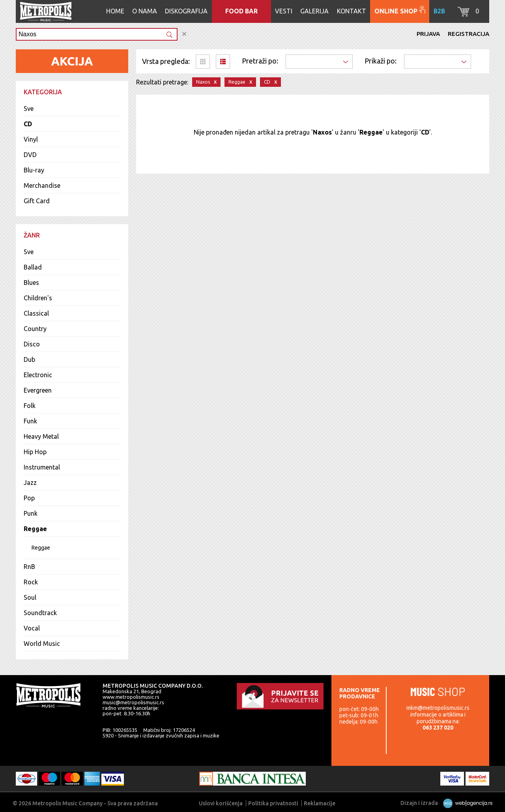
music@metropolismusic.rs (133, 702)
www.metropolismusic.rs (131, 697)
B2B (439, 11)
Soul (30, 597)
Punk (31, 513)
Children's (38, 298)
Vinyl (31, 139)
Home (115, 11)
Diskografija (186, 11)
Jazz (30, 483)
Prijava (428, 34)
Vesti (284, 11)
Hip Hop (35, 452)
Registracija (469, 34)
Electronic (38, 375)
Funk (30, 421)
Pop (29, 498)
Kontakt (352, 11)
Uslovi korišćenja (221, 803)
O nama (145, 11)
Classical (36, 313)
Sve (29, 109)
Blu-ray (34, 170)
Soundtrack (40, 613)
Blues (31, 283)
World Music (42, 644)
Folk (30, 406)
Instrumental (42, 467)
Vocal (32, 628)
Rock (31, 582)
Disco (32, 344)
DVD (30, 155)
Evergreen (38, 390)
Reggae (35, 529)
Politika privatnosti (273, 803)
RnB (29, 567)
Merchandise (42, 185)
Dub (29, 359)
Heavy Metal (41, 436)
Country (35, 329)
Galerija (314, 11)
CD (28, 124)
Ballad (33, 267)
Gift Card (37, 201)
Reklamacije (320, 803)
